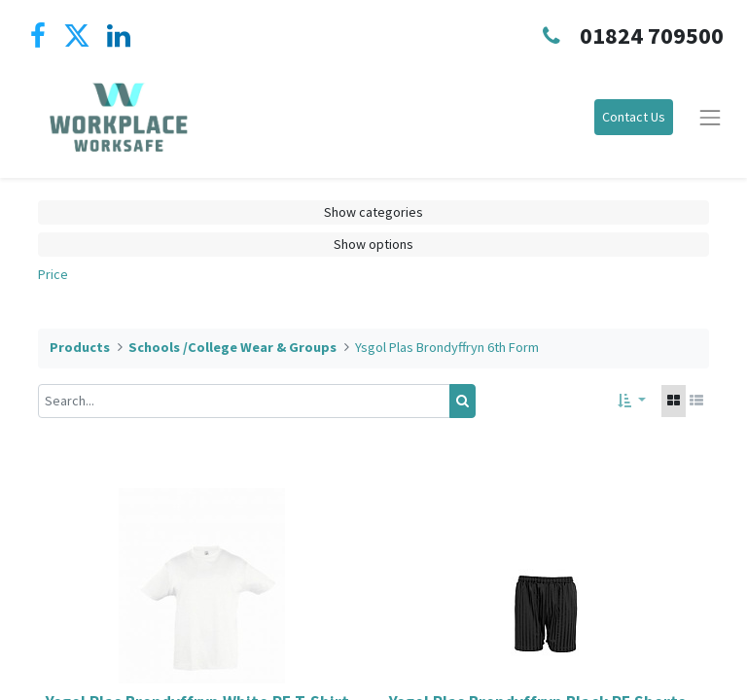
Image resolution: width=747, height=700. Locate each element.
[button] (632, 401)
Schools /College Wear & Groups (232, 347)
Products (80, 347)
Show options (373, 244)
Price (53, 274)
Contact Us (634, 117)
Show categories (373, 212)
